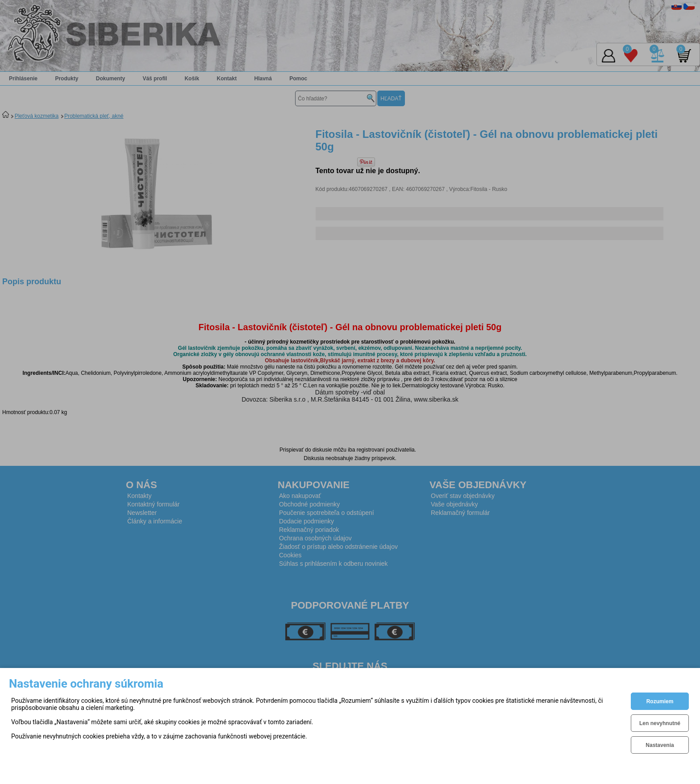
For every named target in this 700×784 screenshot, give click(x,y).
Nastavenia (660, 745)
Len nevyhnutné (660, 723)
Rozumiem (660, 701)
